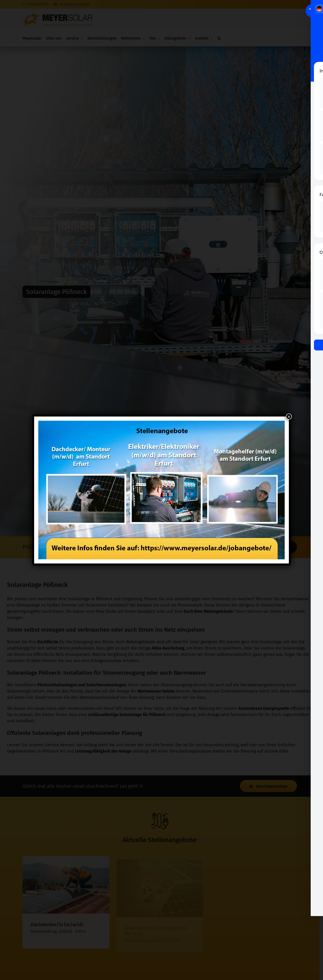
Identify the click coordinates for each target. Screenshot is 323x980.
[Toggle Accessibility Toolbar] (312, 11)
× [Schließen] (289, 417)
